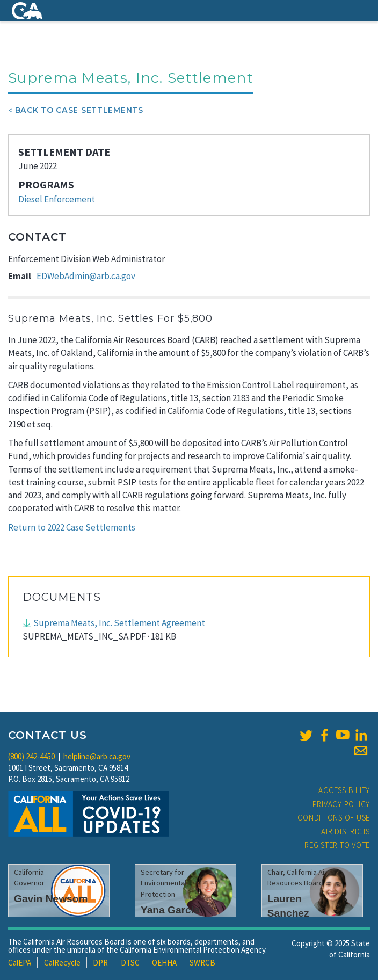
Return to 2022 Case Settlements (72, 527)
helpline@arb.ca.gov (97, 756)
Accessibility (344, 790)
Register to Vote (337, 845)
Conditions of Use (334, 818)
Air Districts (346, 832)
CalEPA (20, 963)
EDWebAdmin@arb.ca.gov (86, 276)
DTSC (130, 963)
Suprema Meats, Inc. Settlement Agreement (119, 623)
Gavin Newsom (51, 899)
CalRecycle (62, 963)
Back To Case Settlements (79, 110)
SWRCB (202, 963)
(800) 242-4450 (31, 756)
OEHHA (164, 963)
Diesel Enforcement (57, 199)
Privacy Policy (341, 804)
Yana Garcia (170, 910)
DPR (100, 963)
